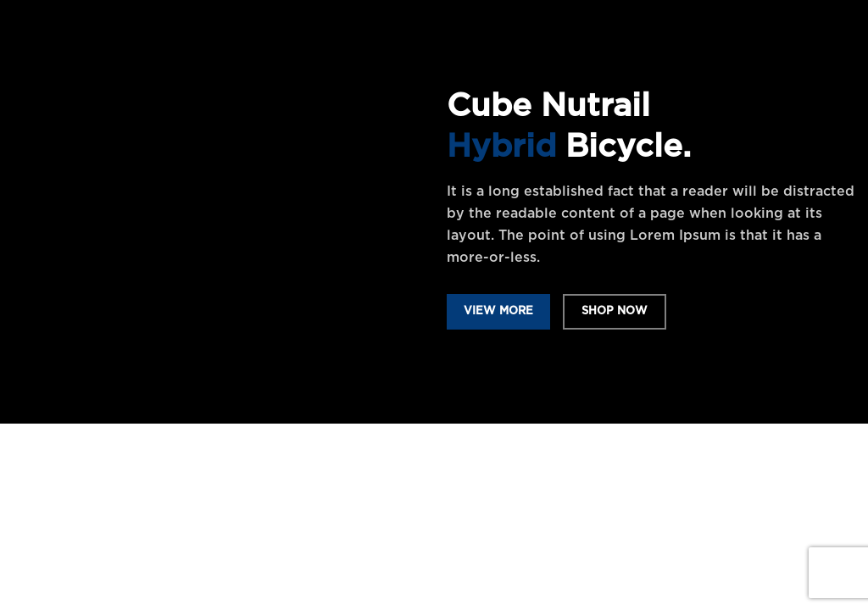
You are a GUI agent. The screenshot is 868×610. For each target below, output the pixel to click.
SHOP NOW (615, 311)
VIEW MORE (498, 311)
